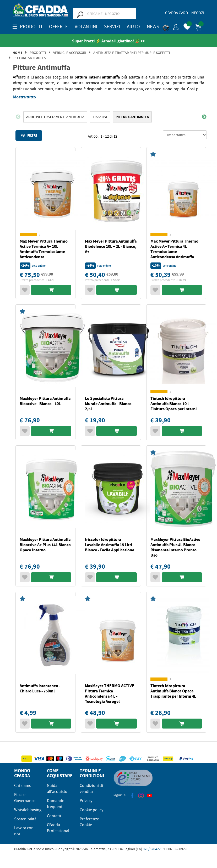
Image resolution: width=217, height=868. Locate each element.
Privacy (86, 801)
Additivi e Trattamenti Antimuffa (55, 117)
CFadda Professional (58, 828)
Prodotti (38, 53)
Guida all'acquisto (57, 789)
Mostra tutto (25, 97)
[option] (55, 117)
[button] (171, 26)
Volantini (86, 27)
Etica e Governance (25, 798)
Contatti (54, 816)
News (153, 27)
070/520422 (152, 849)
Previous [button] (18, 117)
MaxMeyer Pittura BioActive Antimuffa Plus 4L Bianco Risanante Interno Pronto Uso (175, 547)
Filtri (29, 136)
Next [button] (204, 117)
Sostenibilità (25, 819)
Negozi (198, 13)
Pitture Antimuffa (30, 58)
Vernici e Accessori (70, 53)
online (42, 266)
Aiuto (133, 27)
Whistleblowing (28, 810)
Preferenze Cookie (89, 822)
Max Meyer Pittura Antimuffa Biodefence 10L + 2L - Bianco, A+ (111, 246)
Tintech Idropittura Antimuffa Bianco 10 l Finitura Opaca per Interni (173, 404)
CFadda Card (177, 13)
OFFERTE (58, 27)
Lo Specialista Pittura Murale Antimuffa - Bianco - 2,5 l (109, 404)
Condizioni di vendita (91, 789)
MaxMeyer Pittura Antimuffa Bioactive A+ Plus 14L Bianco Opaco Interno (45, 545)
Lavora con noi (24, 831)
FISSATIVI (100, 117)
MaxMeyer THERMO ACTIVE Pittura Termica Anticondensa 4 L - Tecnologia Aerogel (110, 694)
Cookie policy (91, 810)
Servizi (112, 27)
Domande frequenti (56, 804)
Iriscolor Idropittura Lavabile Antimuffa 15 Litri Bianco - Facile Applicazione (110, 545)
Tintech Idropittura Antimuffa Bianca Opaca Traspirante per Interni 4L (173, 691)
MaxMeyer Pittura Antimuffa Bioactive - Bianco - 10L (45, 401)
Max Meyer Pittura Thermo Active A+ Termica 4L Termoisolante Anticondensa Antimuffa (174, 249)
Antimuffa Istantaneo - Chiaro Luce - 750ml (40, 688)
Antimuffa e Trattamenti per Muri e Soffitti (132, 53)
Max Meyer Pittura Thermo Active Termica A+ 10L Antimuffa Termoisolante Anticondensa (44, 249)
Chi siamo (23, 786)
